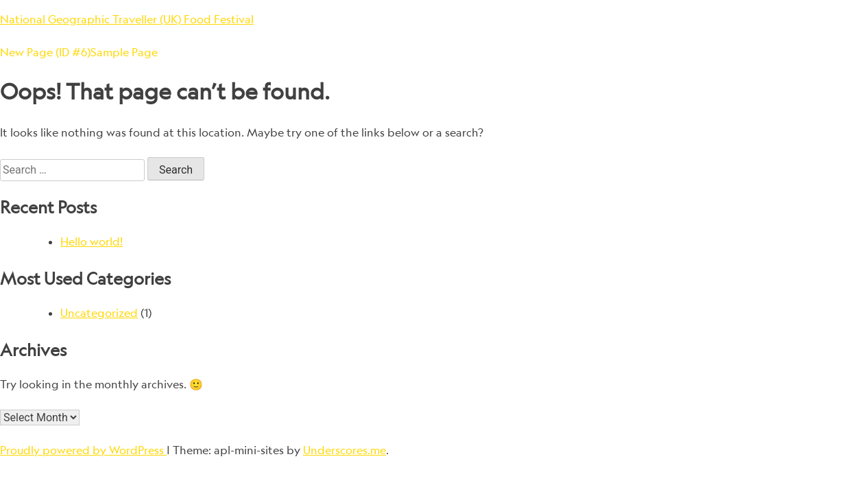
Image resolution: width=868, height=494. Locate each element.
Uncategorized (99, 313)
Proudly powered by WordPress (83, 450)
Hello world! (92, 242)
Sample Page (124, 52)
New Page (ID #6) (45, 52)
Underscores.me (345, 450)
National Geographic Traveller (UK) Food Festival (127, 19)
